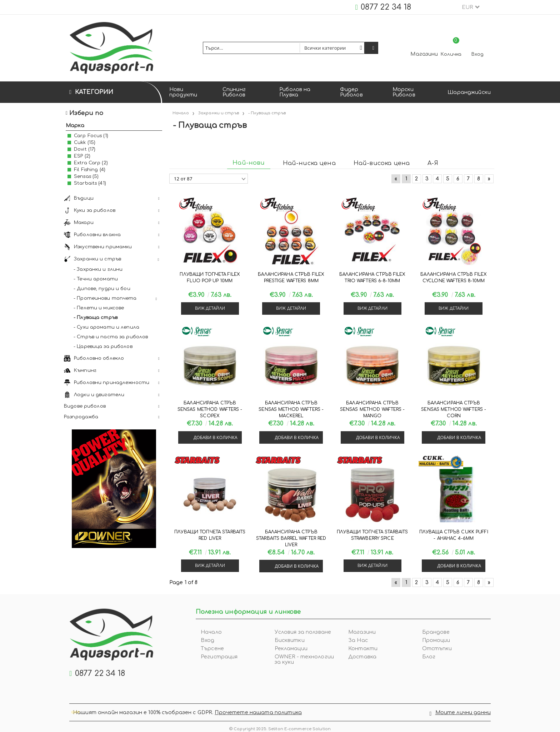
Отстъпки (437, 649)
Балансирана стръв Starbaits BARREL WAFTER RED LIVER (291, 538)
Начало (211, 632)
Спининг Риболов (234, 92)
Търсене (212, 649)
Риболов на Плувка (295, 92)
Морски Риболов (404, 92)
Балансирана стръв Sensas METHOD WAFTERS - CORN (454, 409)
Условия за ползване (303, 632)
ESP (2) (82, 156)
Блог (429, 657)
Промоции (436, 640)
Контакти (363, 649)
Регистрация (219, 657)
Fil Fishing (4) (90, 170)
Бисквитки (290, 640)
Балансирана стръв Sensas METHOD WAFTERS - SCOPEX (210, 409)
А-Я (433, 163)
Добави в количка (216, 437)
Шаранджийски (469, 92)
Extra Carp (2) (91, 163)
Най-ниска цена (309, 163)
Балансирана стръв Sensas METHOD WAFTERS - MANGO (372, 409)
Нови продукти (183, 92)
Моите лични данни (463, 710)
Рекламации (291, 649)
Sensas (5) (86, 176)
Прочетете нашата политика (258, 710)
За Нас (358, 640)
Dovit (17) (85, 149)
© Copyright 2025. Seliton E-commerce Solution (280, 724)
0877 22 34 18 (386, 7)
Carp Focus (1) (91, 136)
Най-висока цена (382, 163)
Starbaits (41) (90, 183)
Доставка (362, 657)
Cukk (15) (85, 143)
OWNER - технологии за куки (304, 659)
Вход (477, 54)
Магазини (424, 54)
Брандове (436, 632)
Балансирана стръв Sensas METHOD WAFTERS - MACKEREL (291, 409)
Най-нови (249, 163)
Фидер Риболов (351, 92)
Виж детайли (210, 308)
